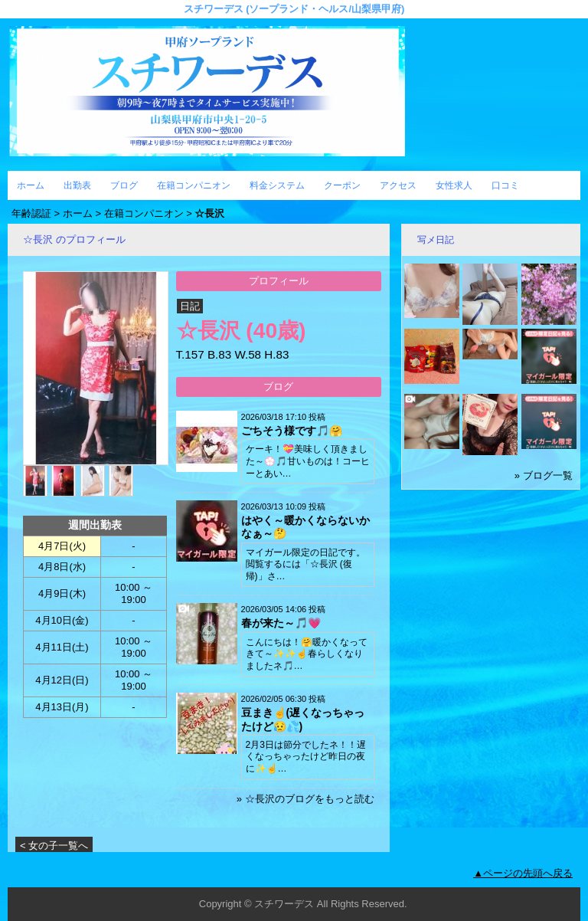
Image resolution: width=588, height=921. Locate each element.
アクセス (398, 185)
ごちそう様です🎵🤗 (292, 431)
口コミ (505, 185)
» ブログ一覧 (544, 475)
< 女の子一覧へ (54, 846)
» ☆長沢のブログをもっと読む (305, 799)
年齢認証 (31, 213)
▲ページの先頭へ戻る (523, 873)
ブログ (124, 185)
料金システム (277, 185)
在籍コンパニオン (194, 185)
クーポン (342, 185)
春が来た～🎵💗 (281, 623)
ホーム (31, 185)
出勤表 (77, 185)
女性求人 (454, 185)
